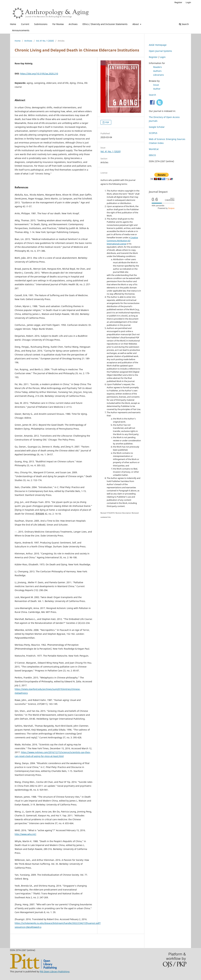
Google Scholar (157, 127)
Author (157, 89)
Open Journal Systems (160, 51)
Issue (156, 85)
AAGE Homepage (158, 45)
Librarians (159, 75)
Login (188, 2)
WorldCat (154, 149)
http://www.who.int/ (25, 834)
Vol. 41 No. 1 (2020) (45, 41)
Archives (73, 24)
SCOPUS (153, 133)
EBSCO (152, 155)
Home (13, 24)
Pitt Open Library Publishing (55, 971)
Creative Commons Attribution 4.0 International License (122, 241)
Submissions (41, 24)
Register (178, 2)
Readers (158, 67)
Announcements (21, 30)
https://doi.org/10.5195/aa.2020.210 (39, 74)
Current (25, 24)
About (136, 24)
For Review (58, 24)
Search (184, 24)
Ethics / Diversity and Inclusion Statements (105, 24)
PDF (107, 122)
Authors (157, 71)
